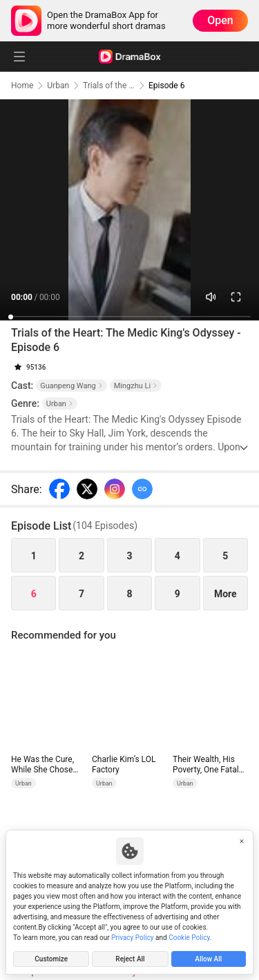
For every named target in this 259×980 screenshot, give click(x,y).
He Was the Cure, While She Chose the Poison (42, 765)
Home (22, 86)
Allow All (208, 959)
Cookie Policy (189, 938)
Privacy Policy (133, 938)
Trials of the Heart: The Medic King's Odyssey (109, 86)
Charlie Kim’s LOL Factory (124, 764)
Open (220, 20)
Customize (51, 959)
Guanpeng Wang (71, 386)
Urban (58, 86)
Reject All (130, 959)
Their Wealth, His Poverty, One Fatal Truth (206, 765)
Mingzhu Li (136, 386)
